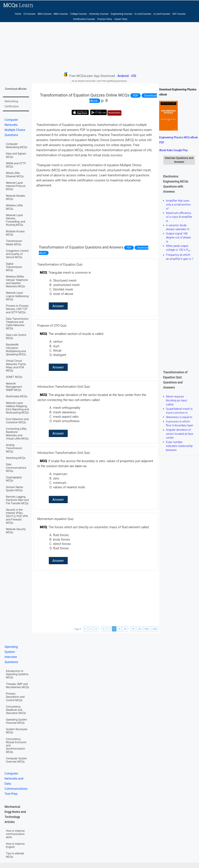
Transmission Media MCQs (14, 243)
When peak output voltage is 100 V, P (178, 248)
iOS (134, 76)
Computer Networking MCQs (17, 146)
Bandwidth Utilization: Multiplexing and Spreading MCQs (16, 349)
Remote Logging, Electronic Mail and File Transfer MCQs (17, 500)
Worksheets (114, 113)
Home (18, 14)
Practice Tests (105, 19)
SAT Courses (179, 14)
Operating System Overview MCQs (16, 721)
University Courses (99, 14)
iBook (163, 150)
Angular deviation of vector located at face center (180, 434)
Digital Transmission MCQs (14, 267)
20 (139, 629)
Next (147, 629)
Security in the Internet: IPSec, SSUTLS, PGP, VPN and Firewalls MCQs (17, 516)
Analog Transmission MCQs (14, 448)
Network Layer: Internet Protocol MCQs (16, 186)
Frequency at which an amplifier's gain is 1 (180, 257)
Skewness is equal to (179, 417)
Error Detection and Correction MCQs (17, 421)
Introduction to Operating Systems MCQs (17, 674)
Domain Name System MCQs (14, 489)
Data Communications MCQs (16, 468)
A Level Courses (162, 14)
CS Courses (29, 14)
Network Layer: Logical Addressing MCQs (17, 296)
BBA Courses (45, 14)
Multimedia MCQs (17, 396)
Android (123, 76)
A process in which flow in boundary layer (180, 423)
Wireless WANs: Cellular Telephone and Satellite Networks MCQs (17, 281)
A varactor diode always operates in (178, 227)
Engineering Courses (122, 14)
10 (125, 629)
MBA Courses (61, 14)
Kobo (170, 150)
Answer (58, 306)
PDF (136, 95)
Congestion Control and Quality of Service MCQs (17, 254)
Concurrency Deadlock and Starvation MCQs (16, 710)
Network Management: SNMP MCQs (14, 387)
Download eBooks (16, 89)
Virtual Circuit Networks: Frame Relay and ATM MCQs (16, 366)
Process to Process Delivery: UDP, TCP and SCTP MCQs (17, 309)
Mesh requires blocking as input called (176, 400)
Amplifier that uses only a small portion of (178, 205)
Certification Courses (84, 19)
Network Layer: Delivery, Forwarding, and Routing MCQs (16, 220)
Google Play (181, 150)
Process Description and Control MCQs (15, 697)
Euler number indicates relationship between (179, 446)
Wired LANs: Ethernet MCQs (15, 175)
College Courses (79, 14)
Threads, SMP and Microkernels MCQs (17, 686)
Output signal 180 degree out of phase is (178, 237)
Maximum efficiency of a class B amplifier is (179, 217)
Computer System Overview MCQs (16, 760)
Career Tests (121, 19)
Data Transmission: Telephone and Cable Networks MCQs (17, 324)
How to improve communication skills (15, 834)
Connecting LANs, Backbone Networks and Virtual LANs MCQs (17, 434)
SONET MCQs (14, 377)
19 (133, 629)
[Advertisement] (99, 47)
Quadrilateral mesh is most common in (179, 411)
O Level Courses (143, 14)
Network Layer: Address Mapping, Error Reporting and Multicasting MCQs (17, 408)
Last (155, 629)
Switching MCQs (16, 458)
